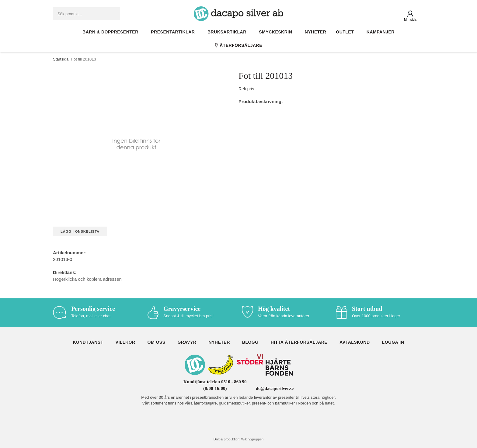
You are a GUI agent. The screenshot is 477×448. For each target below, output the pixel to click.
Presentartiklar (174, 32)
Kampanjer (381, 32)
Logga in (393, 342)
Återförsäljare (238, 45)
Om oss (157, 342)
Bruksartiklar (228, 32)
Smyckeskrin (277, 32)
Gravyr (187, 342)
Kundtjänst (88, 342)
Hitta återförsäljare (299, 342)
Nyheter (315, 32)
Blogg (250, 342)
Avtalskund (355, 342)
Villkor (125, 342)
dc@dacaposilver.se (275, 388)
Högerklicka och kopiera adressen (87, 279)
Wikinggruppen (252, 439)
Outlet (346, 32)
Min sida (410, 19)
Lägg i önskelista (80, 231)
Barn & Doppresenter (112, 32)
